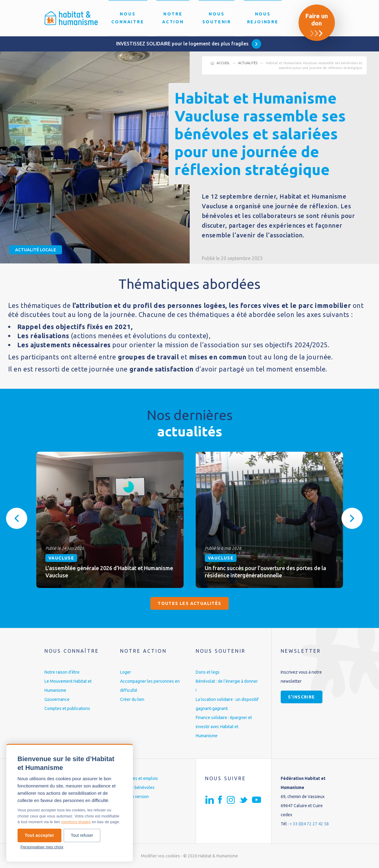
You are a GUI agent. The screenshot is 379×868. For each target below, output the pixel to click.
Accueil (223, 63)
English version (134, 797)
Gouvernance (57, 699)
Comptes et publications (67, 708)
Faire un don (317, 20)
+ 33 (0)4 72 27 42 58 (309, 824)
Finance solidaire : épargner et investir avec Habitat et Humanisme (224, 727)
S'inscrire (302, 697)
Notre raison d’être (62, 672)
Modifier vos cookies (160, 856)
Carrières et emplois (139, 778)
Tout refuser (82, 835)
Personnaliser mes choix (42, 847)
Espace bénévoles (137, 787)
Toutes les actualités (189, 603)
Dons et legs (208, 672)
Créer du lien (132, 699)
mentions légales (76, 822)
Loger (126, 672)
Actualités (248, 63)
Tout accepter (39, 835)
